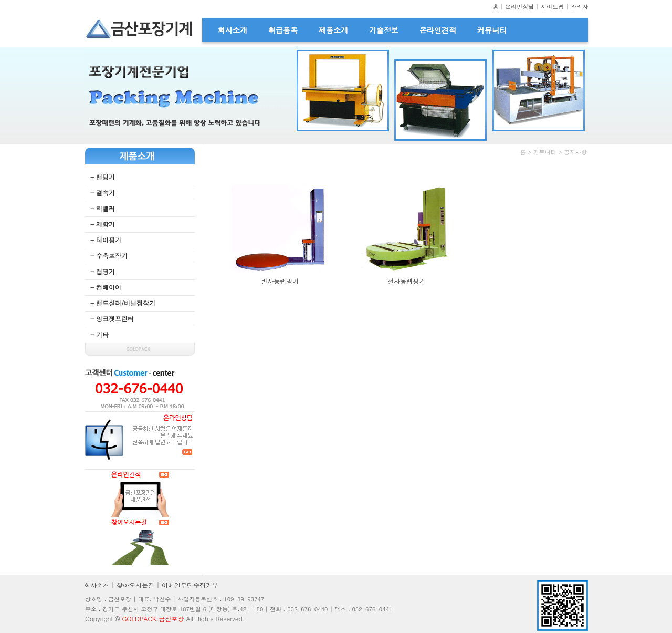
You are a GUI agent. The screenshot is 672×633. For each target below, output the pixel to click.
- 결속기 (103, 193)
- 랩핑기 (103, 271)
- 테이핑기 (106, 240)
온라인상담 (519, 7)
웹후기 (489, 188)
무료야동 (230, 168)
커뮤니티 (492, 30)
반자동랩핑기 (280, 281)
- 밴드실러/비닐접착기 (123, 303)
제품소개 (333, 30)
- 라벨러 (103, 208)
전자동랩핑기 (406, 281)
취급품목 (283, 30)
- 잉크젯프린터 (112, 319)
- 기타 (99, 334)
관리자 (579, 7)
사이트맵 (552, 7)
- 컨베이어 (106, 287)
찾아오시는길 (135, 585)
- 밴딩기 (103, 177)
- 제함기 (103, 224)
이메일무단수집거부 (190, 585)
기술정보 (384, 30)
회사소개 (233, 30)
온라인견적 (438, 30)
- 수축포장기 (109, 256)
